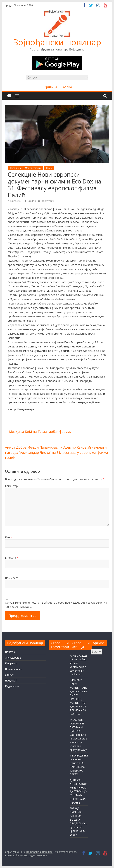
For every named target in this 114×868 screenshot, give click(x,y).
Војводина (15, 168)
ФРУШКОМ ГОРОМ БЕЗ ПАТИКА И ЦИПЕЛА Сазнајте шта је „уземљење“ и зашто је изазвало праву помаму (79, 735)
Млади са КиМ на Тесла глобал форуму (38, 432)
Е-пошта (12, 558)
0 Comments (46, 201)
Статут (9, 675)
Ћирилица (50, 87)
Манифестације (33, 168)
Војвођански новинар (57, 42)
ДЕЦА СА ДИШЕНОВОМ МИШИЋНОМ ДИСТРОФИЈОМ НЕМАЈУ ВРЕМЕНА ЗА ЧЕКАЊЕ (79, 791)
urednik (32, 201)
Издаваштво (13, 686)
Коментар (11, 486)
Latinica (67, 87)
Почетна (10, 652)
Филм (49, 168)
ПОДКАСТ (11, 680)
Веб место (12, 578)
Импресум (11, 663)
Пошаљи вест (13, 669)
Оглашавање (13, 658)
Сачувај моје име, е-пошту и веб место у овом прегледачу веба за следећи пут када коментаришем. (56, 605)
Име (9, 537)
